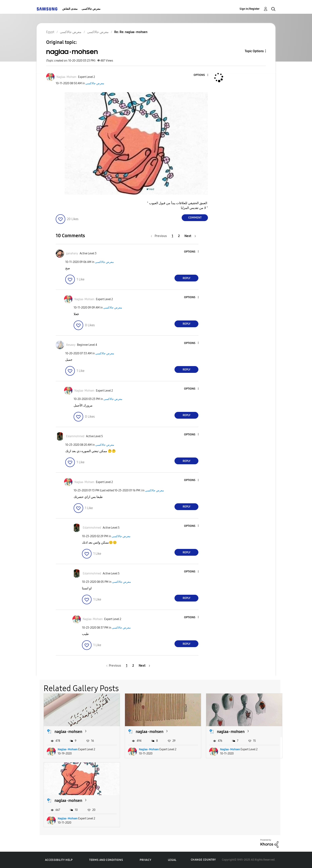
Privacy (145, 860)
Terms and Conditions (106, 860)
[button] (201, 75)
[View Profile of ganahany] (72, 253)
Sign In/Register (250, 9)
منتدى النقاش (70, 9)
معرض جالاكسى (91, 9)
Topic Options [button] (254, 51)
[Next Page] (190, 236)
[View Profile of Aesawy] (71, 345)
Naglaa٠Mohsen (68, 749)
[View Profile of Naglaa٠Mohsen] (66, 77)
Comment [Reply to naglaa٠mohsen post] (195, 218)
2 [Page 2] (179, 236)
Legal (172, 860)
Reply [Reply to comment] (187, 278)
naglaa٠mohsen (68, 732)
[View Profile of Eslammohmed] (75, 436)
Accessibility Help (59, 860)
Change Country (203, 860)
